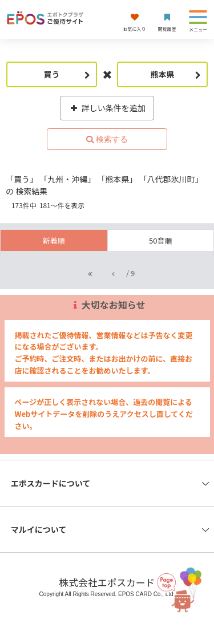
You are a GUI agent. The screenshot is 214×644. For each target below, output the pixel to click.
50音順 (160, 240)
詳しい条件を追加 (107, 108)
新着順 (54, 240)
